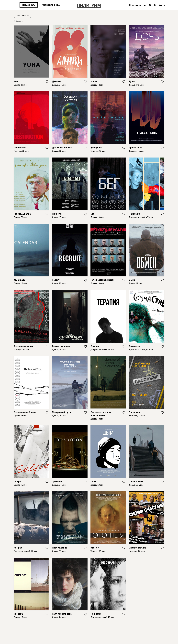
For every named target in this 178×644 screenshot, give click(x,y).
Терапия (95, 346)
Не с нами (96, 614)
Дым (93, 481)
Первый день (136, 481)
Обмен (133, 280)
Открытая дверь (61, 346)
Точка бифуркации (23, 346)
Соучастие (135, 346)
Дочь (132, 81)
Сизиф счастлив (138, 548)
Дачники (57, 81)
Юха (16, 81)
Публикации (135, 5)
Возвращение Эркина (25, 412)
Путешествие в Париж (102, 280)
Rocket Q (18, 614)
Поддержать (29, 5)
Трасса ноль (136, 148)
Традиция (57, 481)
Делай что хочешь (62, 148)
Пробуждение (60, 548)
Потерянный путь (61, 412)
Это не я (95, 548)
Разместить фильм (51, 5)
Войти (162, 5)
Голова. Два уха (22, 214)
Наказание (135, 214)
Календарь (19, 280)
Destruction (20, 148)
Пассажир (134, 412)
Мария (94, 81)
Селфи (17, 481)
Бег (92, 214)
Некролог (57, 214)
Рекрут (56, 280)
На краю (18, 548)
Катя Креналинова (62, 614)
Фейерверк (96, 148)
